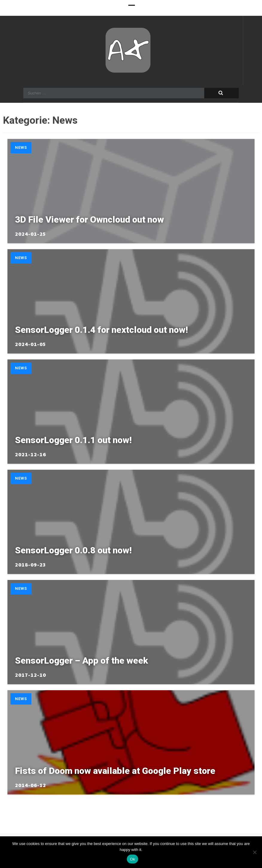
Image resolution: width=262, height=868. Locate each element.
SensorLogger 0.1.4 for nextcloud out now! (101, 330)
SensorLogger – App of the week (82, 660)
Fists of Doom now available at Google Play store (115, 771)
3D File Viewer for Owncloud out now (89, 219)
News (21, 147)
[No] (255, 852)
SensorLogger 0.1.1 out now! (73, 440)
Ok (132, 859)
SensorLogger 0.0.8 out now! (73, 550)
